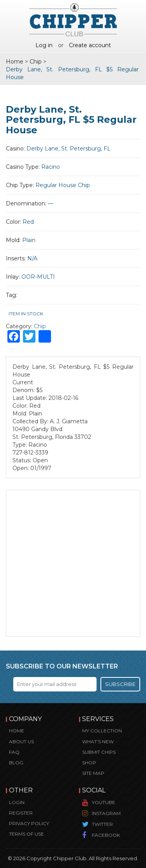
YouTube (104, 802)
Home (15, 62)
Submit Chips (99, 752)
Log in (44, 45)
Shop (89, 763)
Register (21, 813)
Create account (90, 45)
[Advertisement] (73, 563)
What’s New (98, 742)
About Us (21, 742)
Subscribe (120, 684)
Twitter (102, 824)
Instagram (106, 813)
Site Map (93, 773)
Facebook (106, 835)
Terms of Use (26, 834)
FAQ (14, 752)
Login (17, 802)
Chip (36, 62)
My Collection (102, 731)
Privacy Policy (29, 823)
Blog (16, 763)
